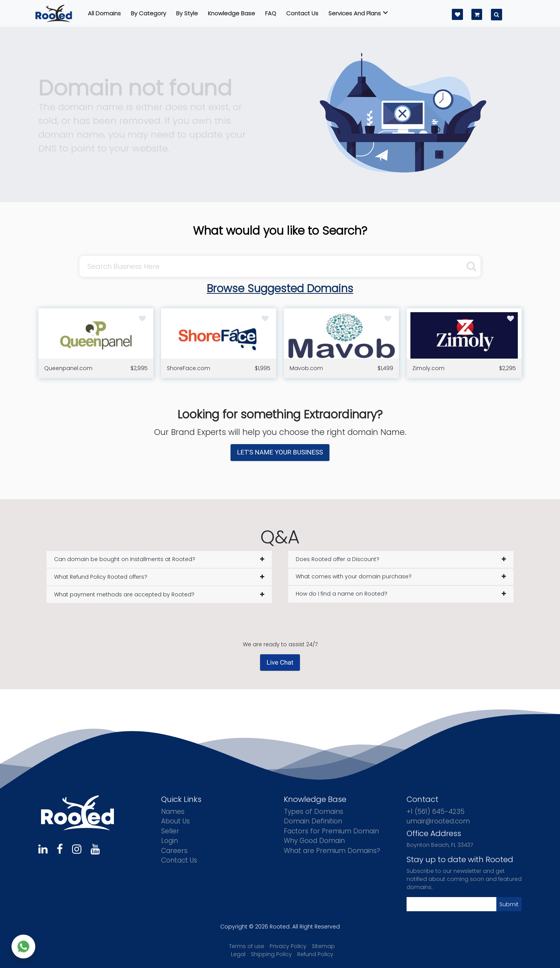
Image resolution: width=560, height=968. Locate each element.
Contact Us (179, 860)
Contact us (302, 13)
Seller (170, 831)
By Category (148, 13)
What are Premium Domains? (332, 851)
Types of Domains (314, 812)
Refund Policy (315, 954)
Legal (238, 954)
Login (170, 841)
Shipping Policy (271, 954)
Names (173, 812)
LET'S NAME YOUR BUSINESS (280, 452)
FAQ (271, 13)
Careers (174, 851)
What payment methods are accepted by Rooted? (124, 594)
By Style (187, 13)
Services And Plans (358, 13)
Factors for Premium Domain (331, 831)
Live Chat (280, 662)
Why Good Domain (314, 841)
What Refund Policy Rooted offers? (101, 577)
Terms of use (247, 946)
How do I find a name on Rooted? (342, 594)
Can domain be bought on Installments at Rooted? (125, 559)
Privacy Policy (288, 946)
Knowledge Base (231, 13)
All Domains (104, 13)
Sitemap (323, 946)
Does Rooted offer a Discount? (338, 559)
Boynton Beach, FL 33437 (440, 845)
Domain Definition (313, 821)
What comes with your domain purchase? (354, 576)
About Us (175, 821)
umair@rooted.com (438, 821)
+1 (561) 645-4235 (436, 812)
